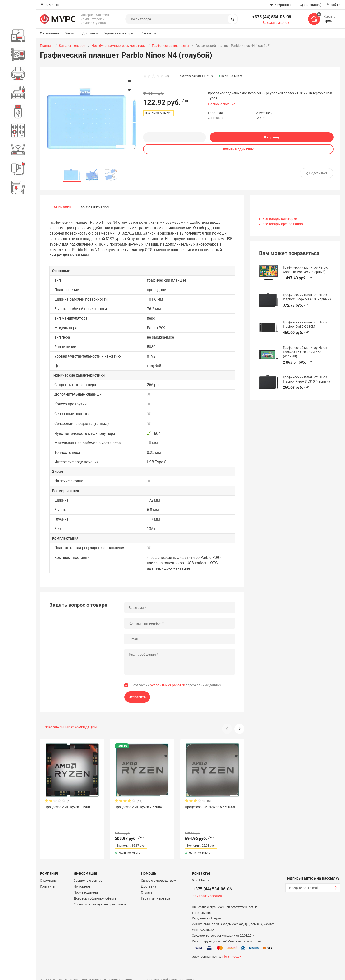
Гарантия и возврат (119, 33)
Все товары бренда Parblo (283, 224)
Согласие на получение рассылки (100, 896)
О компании (49, 33)
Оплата (70, 33)
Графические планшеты (170, 46)
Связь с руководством (159, 872)
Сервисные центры (88, 872)
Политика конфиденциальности (169, 971)
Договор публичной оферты (95, 890)
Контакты (149, 33)
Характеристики (95, 207)
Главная (46, 46)
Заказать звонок (276, 23)
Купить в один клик (238, 149)
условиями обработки (168, 685)
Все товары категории (280, 219)
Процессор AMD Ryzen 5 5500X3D (211, 807)
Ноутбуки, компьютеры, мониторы (119, 46)
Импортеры (82, 878)
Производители (86, 884)
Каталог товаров (72, 46)
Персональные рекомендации (71, 727)
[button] (239, 729)
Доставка (90, 33)
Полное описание (222, 104)
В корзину (272, 137)
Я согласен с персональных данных (176, 685)
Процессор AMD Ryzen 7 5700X (138, 807)
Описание (63, 207)
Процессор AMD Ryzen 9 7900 (67, 807)
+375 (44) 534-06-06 (272, 17)
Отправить (137, 697)
